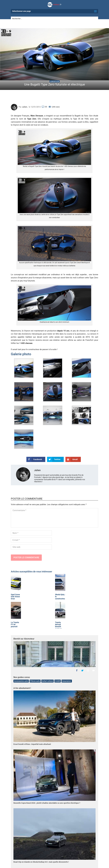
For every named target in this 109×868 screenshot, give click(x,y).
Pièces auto (35, 681)
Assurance (67, 681)
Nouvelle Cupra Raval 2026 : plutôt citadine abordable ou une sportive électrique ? (47, 803)
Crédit (58, 681)
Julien (25, 107)
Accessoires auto (21, 681)
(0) (46, 107)
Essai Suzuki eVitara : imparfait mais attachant (32, 744)
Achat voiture (48, 681)
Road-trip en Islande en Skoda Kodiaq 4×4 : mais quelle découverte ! (41, 862)
